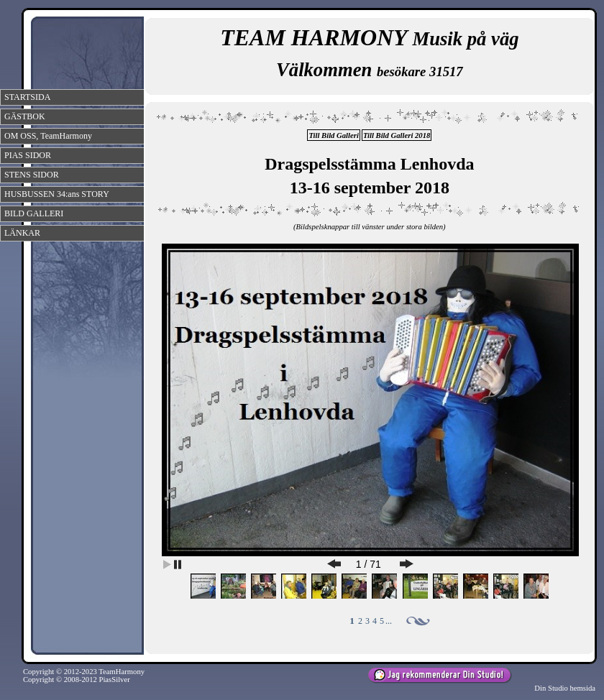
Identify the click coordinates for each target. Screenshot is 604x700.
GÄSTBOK (25, 116)
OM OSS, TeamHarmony (48, 136)
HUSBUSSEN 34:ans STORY (57, 194)
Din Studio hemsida (565, 688)
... (389, 621)
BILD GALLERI (34, 213)
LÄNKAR (22, 233)
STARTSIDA (27, 97)
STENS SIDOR (32, 175)
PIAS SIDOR (28, 155)
